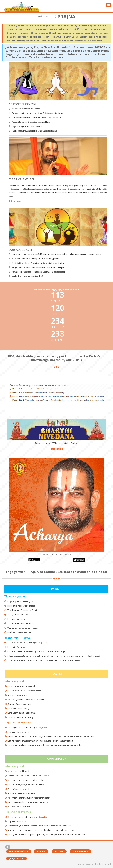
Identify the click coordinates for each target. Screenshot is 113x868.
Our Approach (20, 250)
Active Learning (22, 104)
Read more (15, 201)
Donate (41, 851)
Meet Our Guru (21, 179)
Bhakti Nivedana (19, 851)
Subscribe (57, 449)
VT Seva (59, 851)
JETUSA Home (80, 851)
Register (42, 643)
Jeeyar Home (16, 858)
